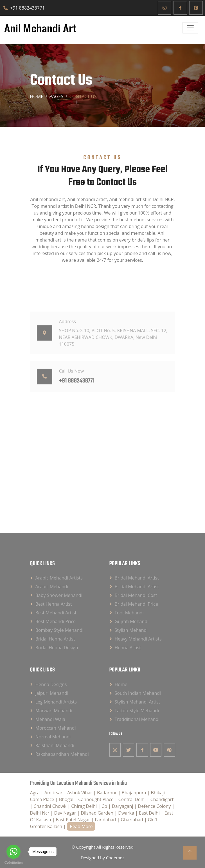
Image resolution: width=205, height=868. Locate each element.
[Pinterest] (196, 8)
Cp (105, 806)
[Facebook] (180, 8)
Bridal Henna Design (57, 648)
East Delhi (150, 813)
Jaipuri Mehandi (52, 693)
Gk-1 (153, 820)
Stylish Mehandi (131, 630)
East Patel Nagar (74, 820)
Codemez (115, 858)
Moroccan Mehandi (56, 728)
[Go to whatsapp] (13, 852)
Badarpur (108, 793)
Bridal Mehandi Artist (137, 578)
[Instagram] (165, 8)
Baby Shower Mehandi (59, 595)
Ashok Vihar (80, 793)
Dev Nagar (66, 813)
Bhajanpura (135, 793)
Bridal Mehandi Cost (136, 595)
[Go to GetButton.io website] (13, 862)
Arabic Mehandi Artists (59, 578)
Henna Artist (128, 648)
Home (37, 96)
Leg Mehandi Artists (56, 702)
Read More (81, 826)
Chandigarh (163, 799)
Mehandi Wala (50, 719)
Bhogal (67, 799)
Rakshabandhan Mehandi (62, 754)
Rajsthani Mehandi (55, 745)
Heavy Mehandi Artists (138, 639)
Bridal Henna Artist (55, 639)
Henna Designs (51, 684)
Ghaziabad (133, 820)
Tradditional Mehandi (137, 719)
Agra (35, 793)
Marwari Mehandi (54, 711)
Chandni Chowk (50, 806)
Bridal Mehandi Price (137, 604)
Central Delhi (133, 799)
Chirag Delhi (85, 806)
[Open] (190, 28)
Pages (56, 96)
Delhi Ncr (40, 813)
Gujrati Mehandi (132, 621)
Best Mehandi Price (56, 621)
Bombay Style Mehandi (59, 630)
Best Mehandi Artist (56, 613)
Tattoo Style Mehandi (137, 711)
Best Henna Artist (54, 604)
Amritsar (54, 793)
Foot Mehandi (129, 613)
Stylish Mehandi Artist (138, 702)
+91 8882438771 (24, 8)
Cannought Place (96, 799)
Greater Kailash (47, 826)
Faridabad (106, 820)
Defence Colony (155, 806)
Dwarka (127, 813)
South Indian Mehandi (138, 693)
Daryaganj (123, 806)
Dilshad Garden (98, 813)
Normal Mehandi (53, 737)
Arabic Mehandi (52, 587)
